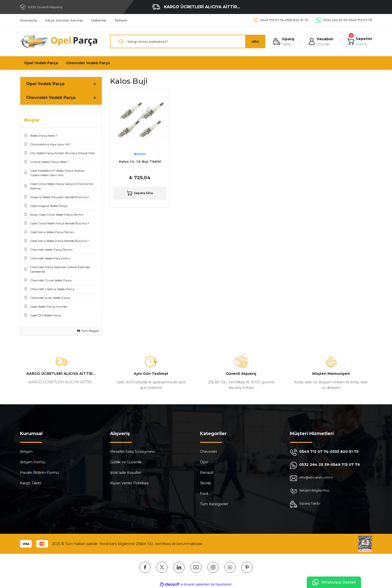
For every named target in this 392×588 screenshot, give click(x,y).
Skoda (205, 483)
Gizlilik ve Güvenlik (126, 462)
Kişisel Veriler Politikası (129, 483)
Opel (204, 462)
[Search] (187, 41)
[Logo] (59, 41)
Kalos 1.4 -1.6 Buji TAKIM (140, 161)
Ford (204, 494)
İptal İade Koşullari (126, 473)
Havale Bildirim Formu (39, 473)
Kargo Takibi (31, 483)
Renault (207, 473)
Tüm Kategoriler (214, 504)
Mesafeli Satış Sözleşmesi (132, 452)
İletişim (26, 452)
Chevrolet (208, 452)
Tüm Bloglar (88, 331)
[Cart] (359, 42)
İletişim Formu (33, 462)
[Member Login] (320, 42)
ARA (254, 41)
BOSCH (140, 154)
